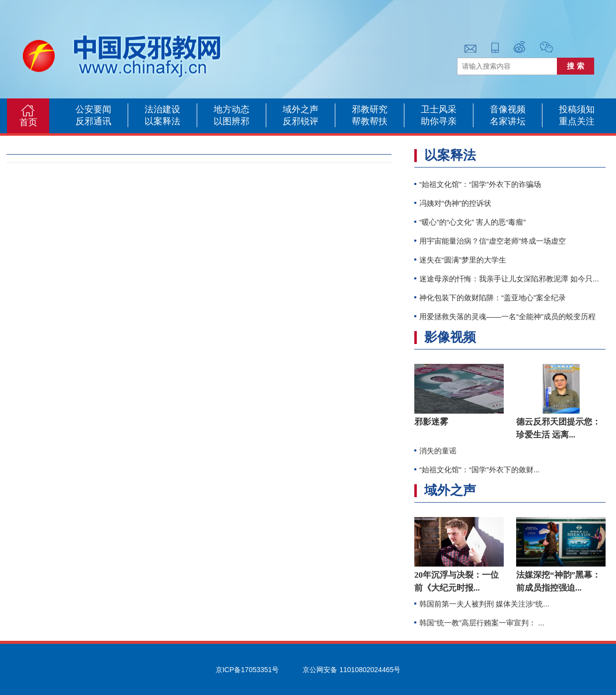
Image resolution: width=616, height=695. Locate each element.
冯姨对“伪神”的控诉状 (455, 203)
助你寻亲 (439, 121)
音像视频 (508, 109)
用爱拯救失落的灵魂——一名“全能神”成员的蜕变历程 (507, 316)
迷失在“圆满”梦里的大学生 (463, 260)
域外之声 (301, 109)
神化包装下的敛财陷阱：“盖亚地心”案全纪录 (493, 298)
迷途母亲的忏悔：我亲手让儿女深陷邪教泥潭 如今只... (509, 279)
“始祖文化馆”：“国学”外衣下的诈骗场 (480, 184)
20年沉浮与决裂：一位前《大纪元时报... (457, 581)
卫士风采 (439, 109)
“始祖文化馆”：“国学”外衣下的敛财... (479, 470)
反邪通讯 (93, 121)
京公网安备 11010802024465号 (351, 670)
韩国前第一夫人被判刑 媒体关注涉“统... (484, 604)
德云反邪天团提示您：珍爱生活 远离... (558, 428)
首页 (28, 122)
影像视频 (450, 337)
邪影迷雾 (431, 422)
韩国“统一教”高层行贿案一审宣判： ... (482, 623)
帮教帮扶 (370, 121)
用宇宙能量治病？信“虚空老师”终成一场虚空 (493, 241)
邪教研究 (370, 109)
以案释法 (162, 121)
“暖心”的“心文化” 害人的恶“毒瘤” (472, 222)
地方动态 (231, 109)
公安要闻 (93, 109)
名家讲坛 (508, 121)
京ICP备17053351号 (247, 670)
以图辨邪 (231, 121)
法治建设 (162, 109)
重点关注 (577, 121)
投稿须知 (577, 109)
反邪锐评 (301, 121)
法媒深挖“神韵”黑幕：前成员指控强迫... (558, 581)
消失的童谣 (438, 451)
